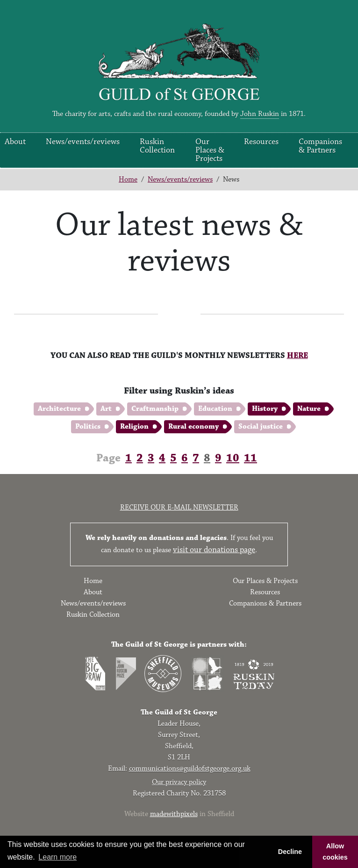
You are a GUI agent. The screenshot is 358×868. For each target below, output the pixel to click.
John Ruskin (260, 114)
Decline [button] (290, 852)
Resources (261, 142)
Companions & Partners (320, 146)
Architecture (59, 409)
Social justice (261, 427)
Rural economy (193, 427)
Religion (134, 427)
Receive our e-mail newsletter (179, 507)
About (15, 142)
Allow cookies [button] (335, 852)
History (265, 409)
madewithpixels (174, 814)
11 (251, 458)
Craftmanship (155, 409)
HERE (297, 356)
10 (233, 458)
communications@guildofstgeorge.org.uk (190, 769)
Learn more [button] (57, 857)
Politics (88, 427)
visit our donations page (214, 550)
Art (106, 409)
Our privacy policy (179, 782)
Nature (309, 409)
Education (215, 409)
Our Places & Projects (210, 150)
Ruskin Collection (157, 146)
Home (128, 179)
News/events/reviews (83, 142)
